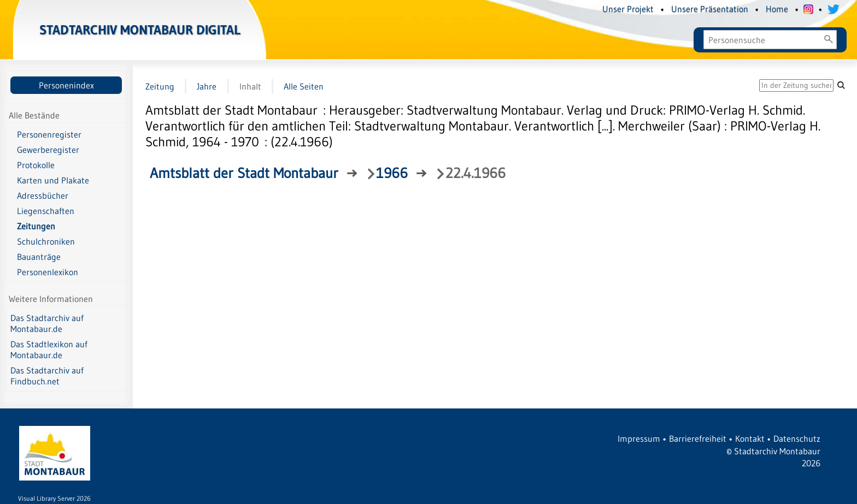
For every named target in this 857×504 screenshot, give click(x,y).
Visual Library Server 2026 (54, 498)
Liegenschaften (46, 211)
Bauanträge (39, 257)
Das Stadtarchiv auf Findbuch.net (47, 376)
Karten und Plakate (53, 180)
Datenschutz (797, 438)
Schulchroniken (46, 241)
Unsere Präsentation (710, 9)
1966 (392, 173)
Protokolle (36, 165)
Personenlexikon (48, 272)
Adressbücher (43, 195)
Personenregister (49, 134)
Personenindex (66, 85)
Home (777, 9)
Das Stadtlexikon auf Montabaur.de (49, 349)
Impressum (639, 438)
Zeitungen (36, 226)
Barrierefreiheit (698, 438)
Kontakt (750, 438)
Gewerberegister (48, 150)
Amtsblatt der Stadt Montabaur (244, 173)
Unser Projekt (628, 9)
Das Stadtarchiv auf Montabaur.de (47, 323)
